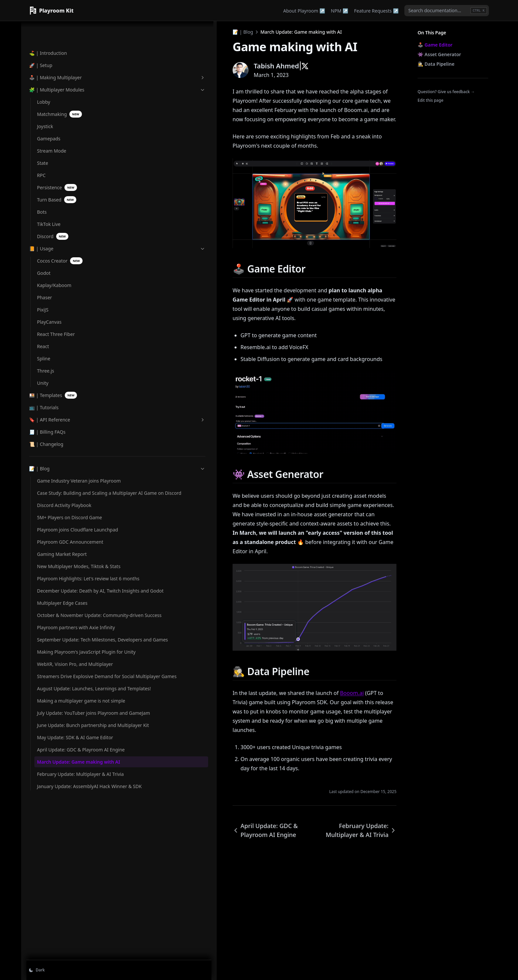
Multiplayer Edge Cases (62, 620)
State (43, 111)
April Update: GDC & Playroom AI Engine (59, 882)
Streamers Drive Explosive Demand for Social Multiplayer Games (65, 749)
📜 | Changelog (46, 392)
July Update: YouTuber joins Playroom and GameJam (61, 814)
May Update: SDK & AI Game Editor (61, 862)
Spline (44, 307)
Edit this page (430, 100)
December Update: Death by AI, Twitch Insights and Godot (65, 601)
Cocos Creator (60, 209)
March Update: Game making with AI (61, 901)
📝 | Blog (62, 417)
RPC (41, 123)
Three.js (46, 319)
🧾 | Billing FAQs (47, 380)
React (43, 294)
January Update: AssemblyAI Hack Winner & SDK (64, 943)
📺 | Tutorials (44, 356)
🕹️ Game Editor (435, 45)
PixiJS (43, 258)
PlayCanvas (49, 270)
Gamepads (49, 87)
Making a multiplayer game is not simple (60, 791)
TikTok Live (49, 172)
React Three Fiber (56, 282)
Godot (44, 221)
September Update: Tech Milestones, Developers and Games (64, 685)
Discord (53, 184)
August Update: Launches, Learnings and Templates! (65, 772)
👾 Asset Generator (439, 54)
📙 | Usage (62, 197)
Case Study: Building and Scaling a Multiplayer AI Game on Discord (64, 455)
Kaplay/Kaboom (54, 233)
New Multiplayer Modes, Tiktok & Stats (63, 560)
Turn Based (57, 148)
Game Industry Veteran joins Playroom (62, 432)
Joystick (45, 74)
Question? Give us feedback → (446, 92)
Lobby (44, 50)
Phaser (44, 246)
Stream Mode (52, 99)
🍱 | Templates (53, 343)
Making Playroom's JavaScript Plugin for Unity (65, 708)
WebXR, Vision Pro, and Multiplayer (62, 727)
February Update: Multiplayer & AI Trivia (61, 920)
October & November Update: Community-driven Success (60, 640)
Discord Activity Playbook (64, 474)
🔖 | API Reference (62, 368)
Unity (43, 331)
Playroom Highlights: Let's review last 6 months (65, 579)
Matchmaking (59, 62)
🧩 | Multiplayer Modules (62, 38)
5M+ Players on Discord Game (62, 490)
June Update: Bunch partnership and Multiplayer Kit (58, 840)
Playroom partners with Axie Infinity (63, 662)
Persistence (57, 136)
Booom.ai (241, 804)
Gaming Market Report (62, 544)
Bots (42, 160)
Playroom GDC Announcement (54, 528)
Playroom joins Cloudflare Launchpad (65, 509)
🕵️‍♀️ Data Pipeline (436, 64)
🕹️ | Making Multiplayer (62, 26)
